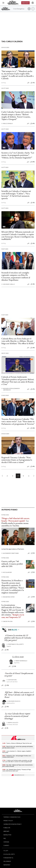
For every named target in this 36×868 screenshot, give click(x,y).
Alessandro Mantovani (10, 553)
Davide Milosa (7, 621)
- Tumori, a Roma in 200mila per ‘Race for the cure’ (17, 743)
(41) (7, 650)
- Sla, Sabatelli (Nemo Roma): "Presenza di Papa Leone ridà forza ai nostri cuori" (17, 770)
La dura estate (18, 657)
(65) (32, 466)
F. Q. (4, 83)
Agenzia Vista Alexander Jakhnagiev (11, 389)
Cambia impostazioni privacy (13, 824)
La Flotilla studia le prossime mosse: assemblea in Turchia (15, 523)
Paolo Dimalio (7, 124)
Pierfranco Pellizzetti (15, 644)
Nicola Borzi (7, 572)
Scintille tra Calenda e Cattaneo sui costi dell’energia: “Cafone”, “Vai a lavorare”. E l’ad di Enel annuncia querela (16, 195)
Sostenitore (12, 680)
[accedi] (33, 3)
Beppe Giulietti (12, 723)
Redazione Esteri (8, 597)
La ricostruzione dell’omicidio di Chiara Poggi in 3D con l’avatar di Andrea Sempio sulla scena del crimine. (13, 610)
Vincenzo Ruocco (13, 701)
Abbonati (25, 3)
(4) (33, 597)
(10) (7, 707)
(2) (33, 572)
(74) (7, 685)
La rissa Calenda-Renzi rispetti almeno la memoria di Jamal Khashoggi (17, 716)
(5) (33, 621)
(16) (33, 243)
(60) (32, 162)
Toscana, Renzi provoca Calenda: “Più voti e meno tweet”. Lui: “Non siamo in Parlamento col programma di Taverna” (18, 421)
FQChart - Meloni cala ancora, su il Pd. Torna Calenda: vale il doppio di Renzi (19, 695)
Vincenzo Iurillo (8, 284)
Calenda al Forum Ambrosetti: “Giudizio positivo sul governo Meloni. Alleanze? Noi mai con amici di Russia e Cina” (18, 381)
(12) (33, 203)
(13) (33, 83)
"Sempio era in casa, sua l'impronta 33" (13, 616)
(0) (33, 553)
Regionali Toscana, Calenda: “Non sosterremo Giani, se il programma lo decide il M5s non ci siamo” (17, 460)
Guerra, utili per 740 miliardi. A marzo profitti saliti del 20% (12, 564)
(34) (32, 348)
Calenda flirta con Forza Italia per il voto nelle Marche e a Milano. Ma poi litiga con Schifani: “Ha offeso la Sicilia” (18, 341)
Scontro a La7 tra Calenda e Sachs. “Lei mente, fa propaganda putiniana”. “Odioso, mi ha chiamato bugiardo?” (18, 155)
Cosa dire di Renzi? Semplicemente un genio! (19, 674)
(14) (14, 666)
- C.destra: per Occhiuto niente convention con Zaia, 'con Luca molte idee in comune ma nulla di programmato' (17, 761)
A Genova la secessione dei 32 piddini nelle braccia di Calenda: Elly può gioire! (18, 638)
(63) (32, 124)
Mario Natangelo (21, 661)
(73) (33, 389)
